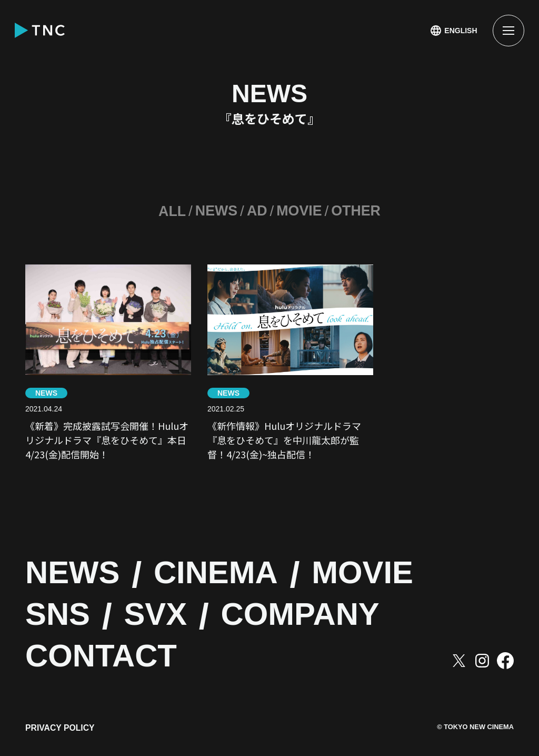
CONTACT (112, 649)
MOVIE (300, 211)
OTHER (359, 211)
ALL (168, 211)
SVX (169, 607)
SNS (62, 607)
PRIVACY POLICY (61, 723)
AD (256, 211)
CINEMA (238, 566)
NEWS (214, 211)
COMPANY (330, 607)
